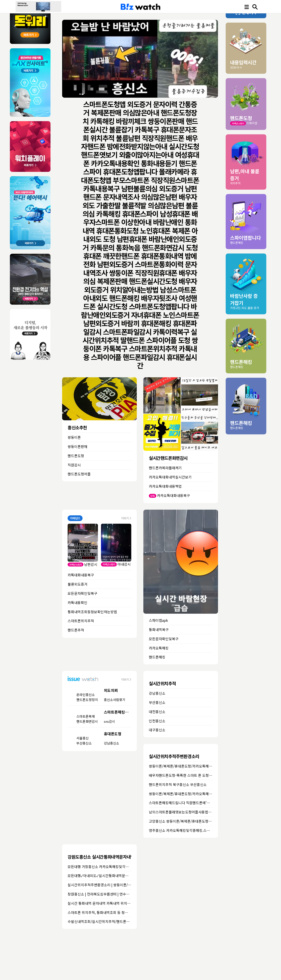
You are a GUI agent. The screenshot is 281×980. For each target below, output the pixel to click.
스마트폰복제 (86, 716)
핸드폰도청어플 (79, 474)
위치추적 (235, 183)
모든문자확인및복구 (82, 593)
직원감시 (74, 465)
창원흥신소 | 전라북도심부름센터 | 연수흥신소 (102, 894)
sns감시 (109, 721)
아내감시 (124, 564)
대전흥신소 (157, 712)
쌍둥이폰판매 (77, 446)
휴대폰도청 (113, 734)
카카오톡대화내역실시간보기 (170, 477)
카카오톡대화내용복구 (173, 495)
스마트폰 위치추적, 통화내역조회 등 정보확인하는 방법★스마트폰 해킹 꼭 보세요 (128, 912)
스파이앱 (252, 123)
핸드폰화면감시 (87, 721)
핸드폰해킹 (157, 657)
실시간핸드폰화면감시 (168, 458)
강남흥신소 (112, 743)
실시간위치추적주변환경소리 (174, 756)
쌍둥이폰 (74, 437)
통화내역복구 (159, 629)
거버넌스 (75, 518)
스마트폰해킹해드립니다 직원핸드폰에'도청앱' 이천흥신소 (192, 803)
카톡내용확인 (77, 602)
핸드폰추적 (76, 630)
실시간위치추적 (162, 683)
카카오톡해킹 (159, 648)
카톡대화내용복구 (81, 575)
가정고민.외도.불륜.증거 (245, 308)
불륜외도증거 (77, 584)
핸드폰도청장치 (87, 700)
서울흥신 (83, 738)
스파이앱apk (158, 620)
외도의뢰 (111, 690)
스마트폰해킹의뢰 (118, 712)
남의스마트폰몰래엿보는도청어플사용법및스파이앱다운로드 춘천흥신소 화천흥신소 (211, 812)
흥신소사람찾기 (115, 700)
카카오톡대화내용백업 (165, 486)
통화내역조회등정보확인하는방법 (92, 612)
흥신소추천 (77, 427)
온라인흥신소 (86, 695)
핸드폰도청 (76, 456)
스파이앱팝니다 (245, 237)
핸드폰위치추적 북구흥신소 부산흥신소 (178, 784)
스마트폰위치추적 (81, 621)
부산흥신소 (84, 743)
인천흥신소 (157, 721)
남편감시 (91, 564)
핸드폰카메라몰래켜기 (165, 468)
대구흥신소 (157, 730)
